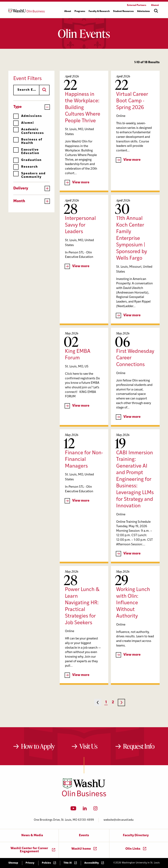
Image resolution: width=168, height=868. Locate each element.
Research (26, 167)
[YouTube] (73, 809)
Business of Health (28, 141)
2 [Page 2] (113, 702)
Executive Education (26, 152)
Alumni (24, 123)
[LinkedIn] (85, 809)
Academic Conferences (29, 131)
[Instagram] (95, 809)
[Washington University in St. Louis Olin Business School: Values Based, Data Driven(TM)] (84, 796)
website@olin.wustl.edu (119, 820)
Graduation (27, 160)
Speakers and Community (29, 175)
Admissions (28, 116)
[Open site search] (156, 11)
